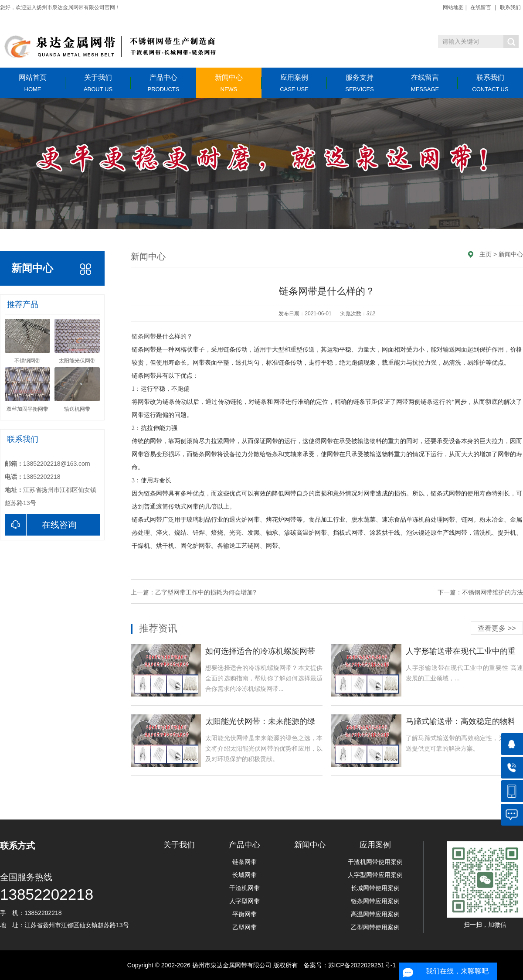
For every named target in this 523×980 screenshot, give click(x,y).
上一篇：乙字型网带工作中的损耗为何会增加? (194, 592)
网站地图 (453, 7)
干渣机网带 (245, 888)
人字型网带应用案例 (375, 875)
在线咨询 (41, 525)
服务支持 (360, 83)
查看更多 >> (497, 628)
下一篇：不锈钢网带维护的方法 (480, 592)
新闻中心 (229, 83)
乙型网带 (245, 927)
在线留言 (481, 7)
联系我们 (510, 7)
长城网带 (245, 875)
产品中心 (163, 83)
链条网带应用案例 (375, 901)
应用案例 (294, 83)
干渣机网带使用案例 (375, 862)
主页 (486, 254)
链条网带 (144, 336)
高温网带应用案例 (375, 914)
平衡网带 (245, 914)
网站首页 (33, 83)
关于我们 (98, 83)
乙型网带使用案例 (375, 927)
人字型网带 (245, 901)
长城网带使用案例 (375, 888)
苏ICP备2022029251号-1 (362, 965)
